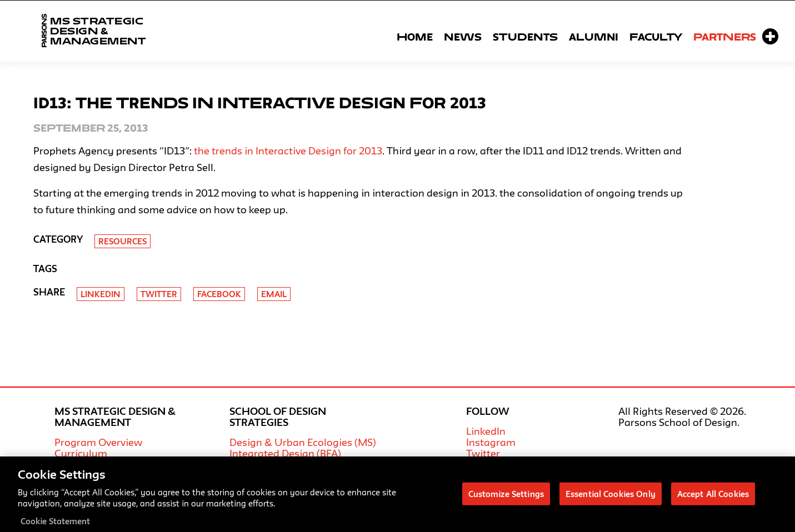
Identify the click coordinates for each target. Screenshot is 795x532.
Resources (122, 241)
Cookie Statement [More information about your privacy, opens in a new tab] (55, 526)
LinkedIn (486, 431)
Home (415, 37)
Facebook (219, 294)
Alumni (594, 37)
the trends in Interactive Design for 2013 (288, 150)
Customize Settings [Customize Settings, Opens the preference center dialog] (506, 498)
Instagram (491, 442)
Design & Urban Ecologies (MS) (303, 442)
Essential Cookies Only (611, 498)
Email (274, 294)
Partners (725, 37)
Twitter (159, 294)
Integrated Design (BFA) (285, 453)
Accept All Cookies (713, 498)
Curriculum (81, 453)
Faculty (656, 37)
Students (525, 37)
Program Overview (98, 442)
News (463, 37)
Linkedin (101, 294)
